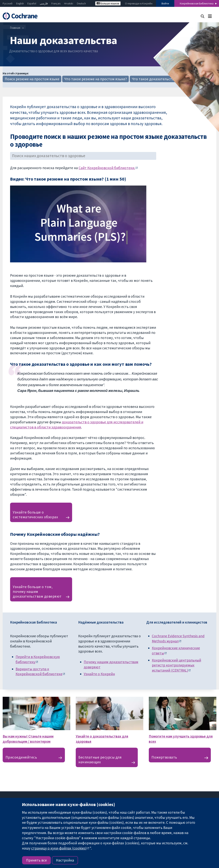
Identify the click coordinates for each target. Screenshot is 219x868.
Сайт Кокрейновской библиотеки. (107, 168)
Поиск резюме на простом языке (32, 79)
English (20, 3)
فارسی (44, 3)
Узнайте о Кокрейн (99, 674)
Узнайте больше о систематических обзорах (35, 515)
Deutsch (81, 3)
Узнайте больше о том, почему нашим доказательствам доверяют (37, 592)
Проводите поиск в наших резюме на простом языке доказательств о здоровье (108, 140)
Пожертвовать (164, 757)
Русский (8, 3)
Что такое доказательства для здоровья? (166, 79)
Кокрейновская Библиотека (197, 3)
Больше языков (108, 3)
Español (32, 3)
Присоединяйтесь (21, 757)
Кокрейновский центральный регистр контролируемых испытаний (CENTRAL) (176, 665)
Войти (165, 3)
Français (56, 3)
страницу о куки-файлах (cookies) (59, 848)
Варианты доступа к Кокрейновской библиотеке (39, 671)
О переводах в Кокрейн (139, 3)
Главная (15, 28)
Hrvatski (69, 3)
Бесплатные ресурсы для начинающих (100, 760)
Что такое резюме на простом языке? (96, 79)
